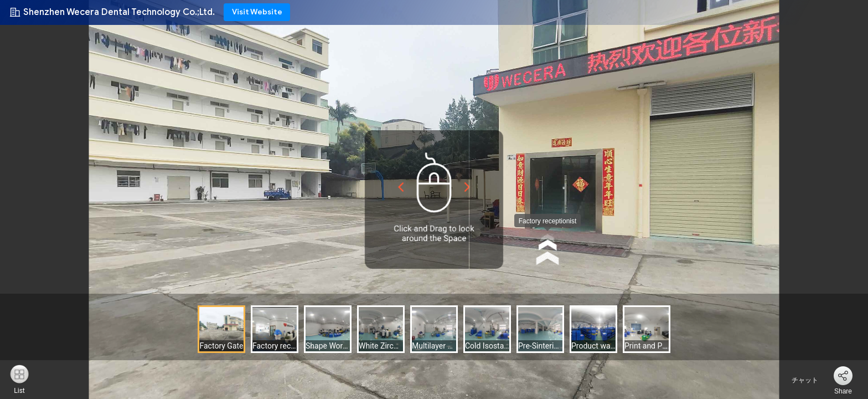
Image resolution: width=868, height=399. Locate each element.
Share (843, 391)
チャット (799, 380)
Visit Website (257, 12)
